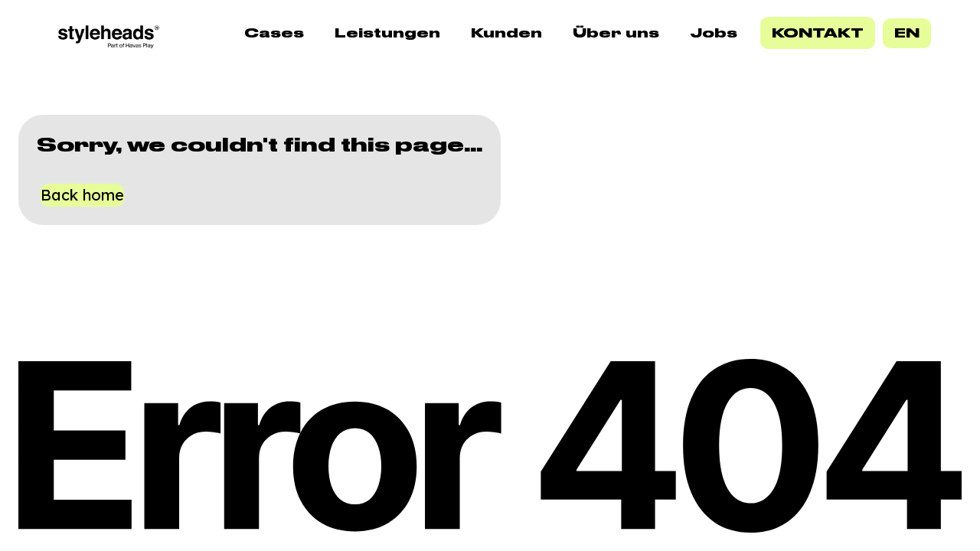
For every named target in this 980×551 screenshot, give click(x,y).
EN (907, 33)
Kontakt (818, 33)
